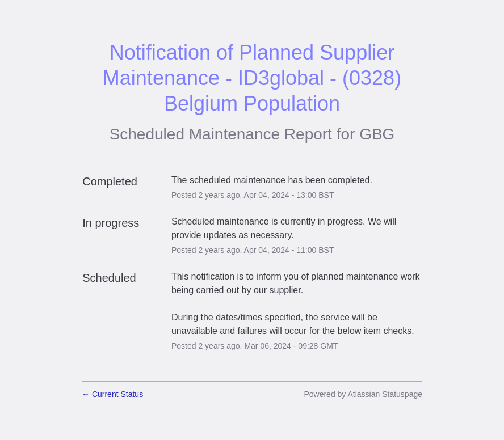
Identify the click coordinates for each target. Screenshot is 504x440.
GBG (377, 134)
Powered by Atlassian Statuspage (363, 394)
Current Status (112, 394)
